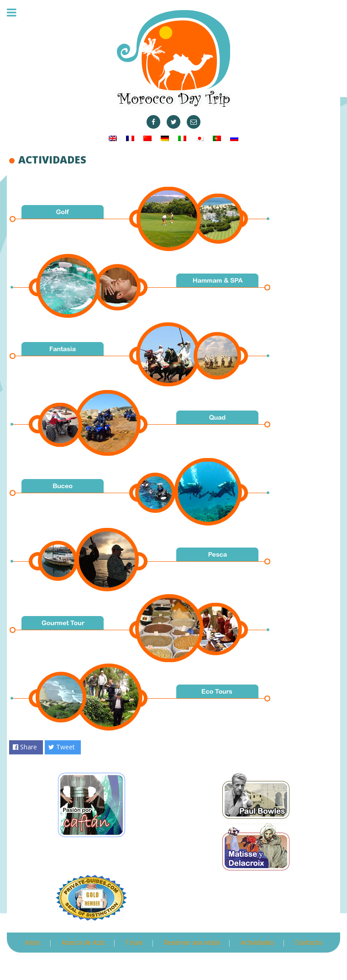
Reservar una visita (192, 942)
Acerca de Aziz (83, 942)
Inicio (33, 942)
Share (25, 747)
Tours (134, 942)
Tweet (62, 747)
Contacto (309, 942)
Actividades (257, 942)
